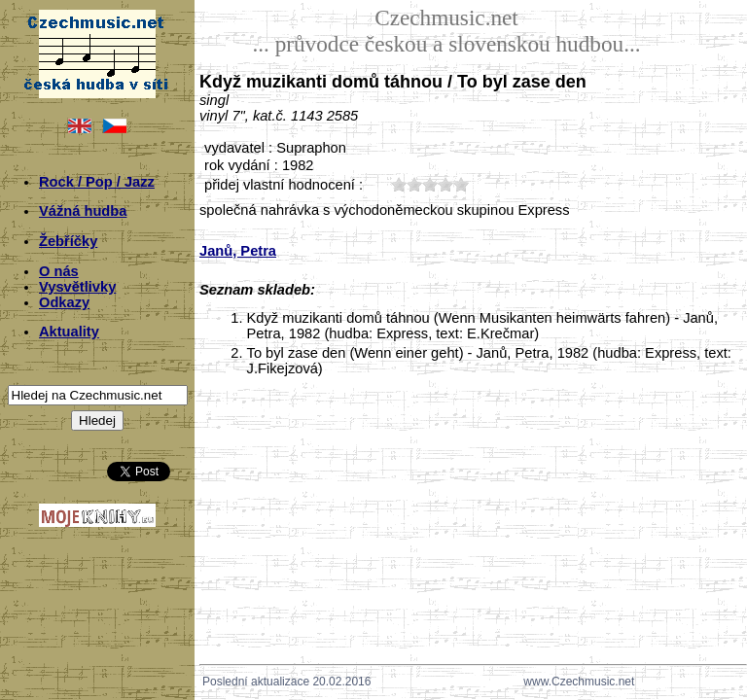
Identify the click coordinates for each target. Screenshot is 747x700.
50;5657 (461, 184)
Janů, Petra (238, 251)
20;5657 (414, 184)
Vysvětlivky (77, 287)
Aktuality (69, 332)
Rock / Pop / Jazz (97, 182)
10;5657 (399, 184)
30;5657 (430, 184)
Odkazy (64, 302)
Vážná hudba (83, 211)
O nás (59, 271)
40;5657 (445, 184)
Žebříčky (68, 241)
